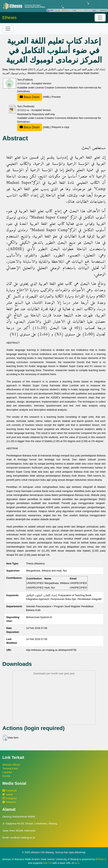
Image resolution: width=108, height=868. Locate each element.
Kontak (6, 776)
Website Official (11, 765)
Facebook (10, 791)
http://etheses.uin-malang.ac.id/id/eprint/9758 (51, 650)
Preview (56, 97)
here (77, 863)
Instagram (10, 798)
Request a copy (60, 127)
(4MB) (34, 97)
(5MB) (34, 127)
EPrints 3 (101, 859)
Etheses (9, 18)
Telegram (9, 802)
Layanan (7, 772)
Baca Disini (30, 97)
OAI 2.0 (47, 863)
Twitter (8, 794)
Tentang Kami (10, 768)
